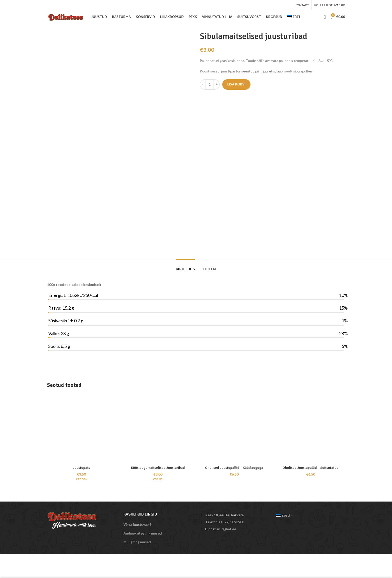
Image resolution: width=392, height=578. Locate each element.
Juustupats (81, 468)
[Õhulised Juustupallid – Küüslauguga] (234, 429)
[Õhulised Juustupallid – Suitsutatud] (311, 429)
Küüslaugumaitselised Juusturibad (158, 468)
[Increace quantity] (217, 84)
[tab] (185, 267)
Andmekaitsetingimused (143, 533)
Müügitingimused (137, 542)
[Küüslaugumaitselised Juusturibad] (158, 429)
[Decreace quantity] (203, 84)
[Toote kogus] (210, 84)
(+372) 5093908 (232, 522)
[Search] (325, 17)
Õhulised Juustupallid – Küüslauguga (234, 468)
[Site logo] (67, 16)
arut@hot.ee (226, 529)
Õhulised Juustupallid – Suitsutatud (310, 468)
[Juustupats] (81, 429)
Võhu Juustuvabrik (138, 524)
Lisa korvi (236, 84)
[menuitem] (295, 17)
